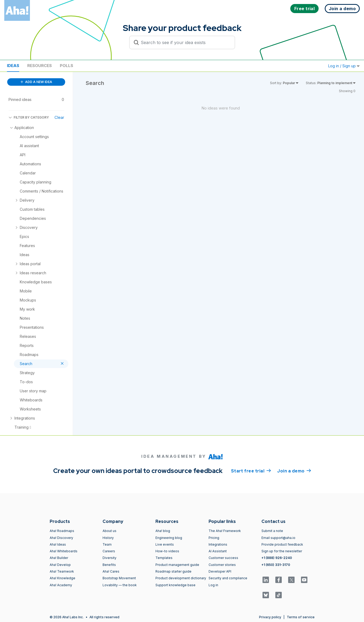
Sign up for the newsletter (282, 551)
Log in (213, 585)
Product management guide (177, 565)
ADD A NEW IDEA (36, 82)
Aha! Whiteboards (64, 551)
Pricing (214, 538)
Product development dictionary (181, 578)
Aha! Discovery (61, 538)
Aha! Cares (111, 571)
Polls (66, 66)
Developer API (220, 571)
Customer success (223, 558)
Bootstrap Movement (119, 578)
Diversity (109, 558)
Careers (109, 551)
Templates (164, 558)
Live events (165, 544)
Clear (59, 117)
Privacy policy (270, 617)
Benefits (109, 565)
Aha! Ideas (58, 544)
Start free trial (251, 471)
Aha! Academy (61, 585)
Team (107, 544)
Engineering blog (169, 538)
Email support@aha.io (278, 538)
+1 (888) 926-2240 (277, 558)
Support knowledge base (175, 585)
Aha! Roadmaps (62, 531)
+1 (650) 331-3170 (276, 565)
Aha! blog (163, 531)
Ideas (13, 66)
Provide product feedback (282, 544)
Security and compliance (228, 578)
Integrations (218, 544)
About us (109, 531)
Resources (40, 66)
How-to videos (167, 551)
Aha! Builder (59, 558)
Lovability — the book (120, 585)
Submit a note (272, 531)
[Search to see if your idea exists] (185, 42)
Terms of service (301, 617)
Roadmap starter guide (173, 571)
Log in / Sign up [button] (344, 66)
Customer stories (222, 565)
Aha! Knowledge (62, 578)
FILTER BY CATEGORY (29, 117)
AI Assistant (218, 551)
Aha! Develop (60, 565)
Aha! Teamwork (62, 571)
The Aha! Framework (225, 531)
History (108, 538)
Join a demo (294, 471)
